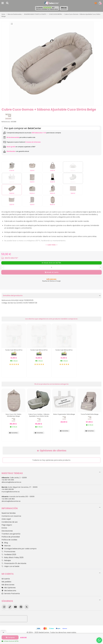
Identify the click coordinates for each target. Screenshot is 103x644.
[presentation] (14, 619)
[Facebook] (21, 607)
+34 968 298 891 (8, 489)
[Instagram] (4, 607)
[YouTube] (15, 607)
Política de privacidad (11, 537)
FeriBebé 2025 (9, 555)
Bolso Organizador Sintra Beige (64, 414)
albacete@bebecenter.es (11, 482)
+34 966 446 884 (8, 499)
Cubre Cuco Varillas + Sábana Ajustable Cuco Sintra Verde (39, 415)
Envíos (4, 528)
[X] (27, 607)
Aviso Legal (6, 519)
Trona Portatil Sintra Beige (90, 414)
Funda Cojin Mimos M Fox (14, 350)
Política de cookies (9, 540)
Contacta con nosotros (11, 516)
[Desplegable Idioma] (96, 3)
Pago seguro (7, 525)
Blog (5, 543)
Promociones (8, 552)
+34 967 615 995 (8, 480)
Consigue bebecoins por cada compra (19, 549)
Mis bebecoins (9, 591)
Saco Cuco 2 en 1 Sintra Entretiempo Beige (13, 415)
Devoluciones (7, 531)
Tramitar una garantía (11, 534)
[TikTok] (10, 607)
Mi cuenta (6, 579)
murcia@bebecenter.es (11, 492)
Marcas (64, 8)
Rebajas (6, 560)
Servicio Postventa (11, 594)
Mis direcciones (8, 585)
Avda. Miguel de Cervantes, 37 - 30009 (19, 487)
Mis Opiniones (9, 588)
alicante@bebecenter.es (11, 501)
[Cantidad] (51, 267)
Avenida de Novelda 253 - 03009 (18, 497)
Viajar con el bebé (10, 566)
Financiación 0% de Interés (14, 563)
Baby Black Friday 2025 (13, 558)
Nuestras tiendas (9, 513)
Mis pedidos (6, 582)
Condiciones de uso (10, 522)
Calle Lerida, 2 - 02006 (14, 478)
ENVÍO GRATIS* (12, 258)
